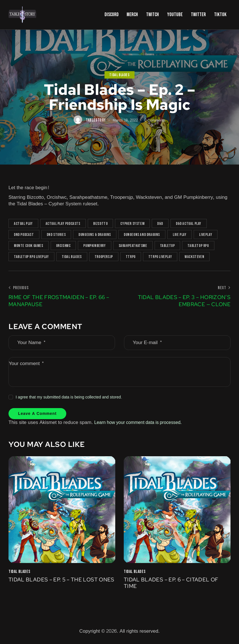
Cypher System (132, 224)
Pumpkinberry (94, 246)
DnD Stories (56, 235)
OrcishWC (63, 246)
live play (180, 235)
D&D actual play (189, 224)
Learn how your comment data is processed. (142, 424)
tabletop (167, 246)
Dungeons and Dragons (142, 235)
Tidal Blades (119, 75)
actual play (23, 224)
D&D (160, 224)
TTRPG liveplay (160, 257)
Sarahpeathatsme (133, 246)
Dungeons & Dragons (95, 235)
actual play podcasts (63, 224)
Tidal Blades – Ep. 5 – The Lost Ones (55, 585)
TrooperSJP (104, 257)
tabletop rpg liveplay (31, 257)
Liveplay (206, 235)
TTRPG (131, 257)
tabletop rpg (198, 246)
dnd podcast (24, 235)
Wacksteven (194, 257)
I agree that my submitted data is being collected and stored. (69, 397)
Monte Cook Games (29, 246)
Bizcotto (101, 224)
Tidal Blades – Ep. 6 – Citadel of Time (173, 585)
